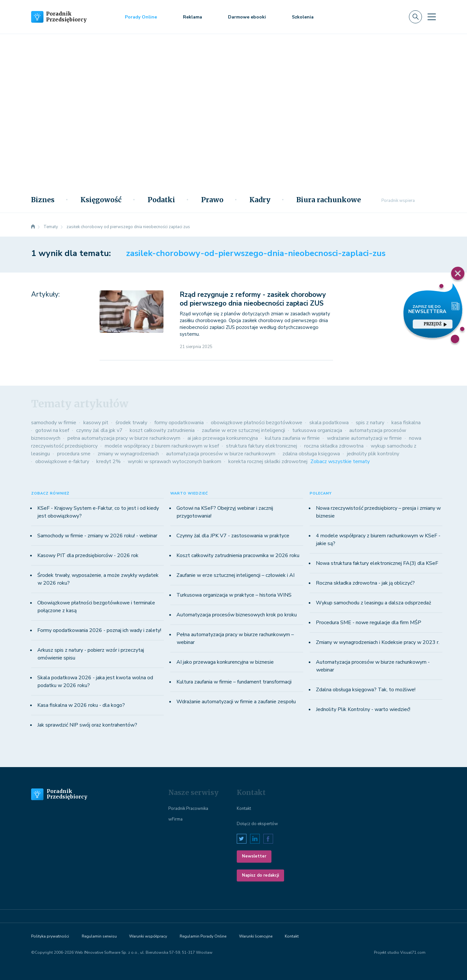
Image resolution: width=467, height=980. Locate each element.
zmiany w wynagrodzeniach (128, 454)
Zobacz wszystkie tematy (340, 461)
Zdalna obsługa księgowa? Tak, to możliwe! (366, 690)
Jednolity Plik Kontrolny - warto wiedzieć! (363, 709)
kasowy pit (96, 423)
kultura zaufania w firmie (292, 438)
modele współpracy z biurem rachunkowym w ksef (162, 446)
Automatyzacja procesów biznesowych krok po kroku (237, 615)
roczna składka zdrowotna (334, 446)
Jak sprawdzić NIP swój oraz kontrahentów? (87, 725)
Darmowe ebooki (247, 17)
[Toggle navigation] (432, 17)
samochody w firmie (54, 423)
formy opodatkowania (179, 423)
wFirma (175, 819)
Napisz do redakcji (260, 875)
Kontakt (244, 809)
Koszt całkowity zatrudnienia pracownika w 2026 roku (238, 555)
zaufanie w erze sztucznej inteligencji (243, 430)
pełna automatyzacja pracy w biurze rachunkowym (124, 438)
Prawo (212, 200)
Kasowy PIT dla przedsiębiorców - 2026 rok (88, 555)
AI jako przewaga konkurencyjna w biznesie (225, 662)
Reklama (192, 17)
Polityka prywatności (50, 936)
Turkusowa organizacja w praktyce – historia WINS (234, 595)
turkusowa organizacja (317, 430)
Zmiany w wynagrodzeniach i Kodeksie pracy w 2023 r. (378, 642)
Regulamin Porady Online (203, 936)
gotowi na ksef (52, 430)
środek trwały (131, 423)
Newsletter (254, 856)
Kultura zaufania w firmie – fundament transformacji (234, 682)
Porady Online (141, 17)
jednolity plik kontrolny (373, 454)
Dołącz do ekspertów (257, 824)
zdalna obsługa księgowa (311, 454)
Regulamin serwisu (99, 936)
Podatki (161, 200)
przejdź (435, 324)
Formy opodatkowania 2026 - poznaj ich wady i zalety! (99, 630)
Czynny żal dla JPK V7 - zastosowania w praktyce (233, 536)
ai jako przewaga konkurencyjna (223, 438)
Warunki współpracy (148, 936)
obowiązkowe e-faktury (62, 461)
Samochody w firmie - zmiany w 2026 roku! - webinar (97, 536)
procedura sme (74, 454)
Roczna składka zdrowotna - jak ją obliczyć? (365, 583)
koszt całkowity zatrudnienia (162, 430)
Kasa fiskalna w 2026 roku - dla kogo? (81, 705)
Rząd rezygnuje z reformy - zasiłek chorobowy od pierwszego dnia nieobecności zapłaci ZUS (253, 299)
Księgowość (101, 200)
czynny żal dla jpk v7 (99, 430)
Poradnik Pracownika (188, 809)
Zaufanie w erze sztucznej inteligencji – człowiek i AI (235, 575)
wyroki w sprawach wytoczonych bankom (174, 461)
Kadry (260, 200)
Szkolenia (303, 17)
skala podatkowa (329, 423)
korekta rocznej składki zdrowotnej (268, 461)
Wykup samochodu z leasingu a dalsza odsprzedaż (373, 603)
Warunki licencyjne (256, 936)
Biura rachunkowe (329, 200)
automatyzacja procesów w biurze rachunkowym (221, 454)
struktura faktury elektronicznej (262, 446)
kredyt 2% (108, 461)
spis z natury (370, 423)
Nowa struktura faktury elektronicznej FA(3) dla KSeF (377, 563)
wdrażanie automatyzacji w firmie (364, 438)
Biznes (43, 200)
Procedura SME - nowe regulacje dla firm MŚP (369, 623)
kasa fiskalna (406, 423)
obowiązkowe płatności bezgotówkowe (257, 423)
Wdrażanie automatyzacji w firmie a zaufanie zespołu (236, 702)
